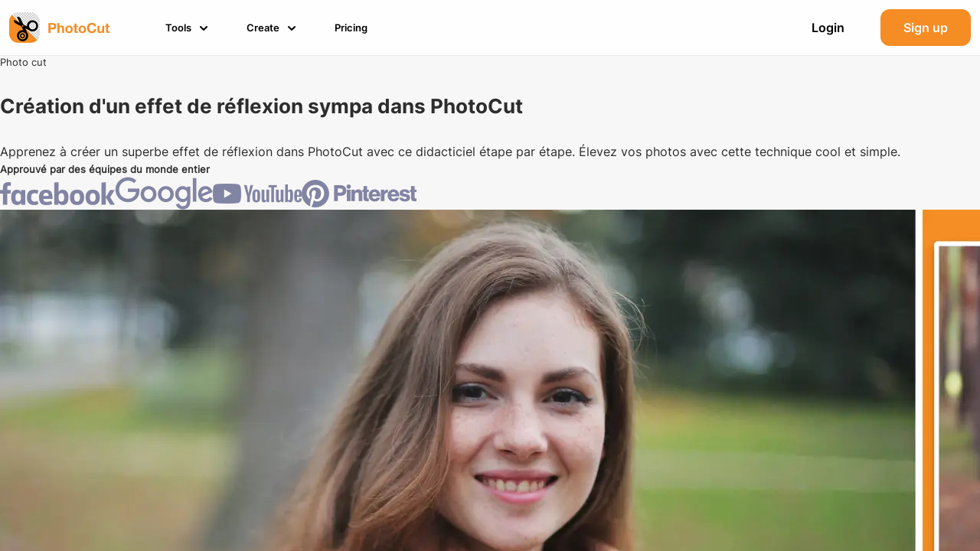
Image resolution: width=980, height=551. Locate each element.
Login (828, 28)
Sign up (926, 28)
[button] (189, 28)
